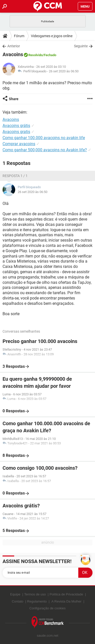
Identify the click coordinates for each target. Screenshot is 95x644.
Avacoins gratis (16, 132)
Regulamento (37, 601)
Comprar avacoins (19, 144)
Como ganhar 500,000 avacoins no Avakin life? (45, 150)
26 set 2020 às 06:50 (64, 71)
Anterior (14, 46)
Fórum (19, 36)
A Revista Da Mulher (66, 601)
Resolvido (35, 55)
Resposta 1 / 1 (15, 176)
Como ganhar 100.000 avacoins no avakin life (44, 138)
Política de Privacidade (66, 594)
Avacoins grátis (16, 126)
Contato (17, 601)
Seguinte (81, 46)
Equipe (15, 594)
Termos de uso (35, 594)
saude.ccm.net (48, 636)
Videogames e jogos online (52, 36)
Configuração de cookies (48, 608)
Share (14, 99)
